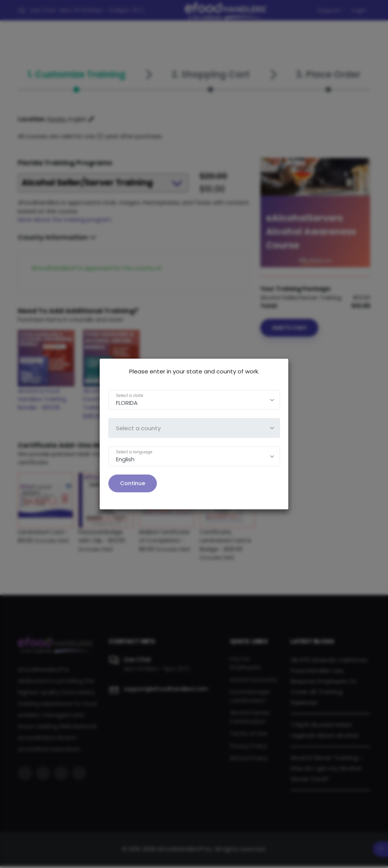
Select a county (138, 428)
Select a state (130, 396)
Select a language (134, 452)
